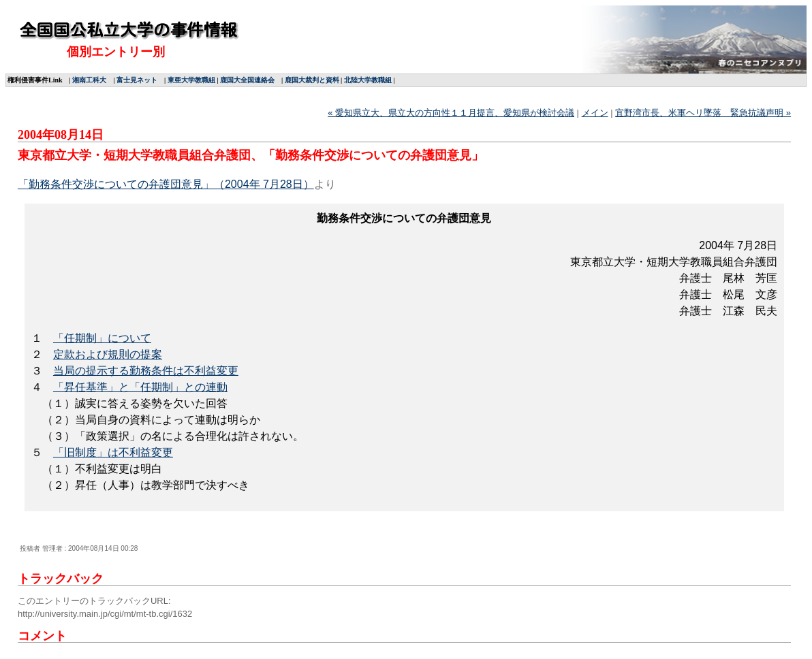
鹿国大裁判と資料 (312, 80)
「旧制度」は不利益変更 (113, 452)
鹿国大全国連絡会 (247, 80)
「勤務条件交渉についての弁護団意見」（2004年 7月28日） (166, 184)
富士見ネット (137, 80)
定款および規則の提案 (108, 354)
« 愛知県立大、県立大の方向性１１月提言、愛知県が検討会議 (451, 113)
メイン (595, 113)
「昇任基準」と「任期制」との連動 (140, 387)
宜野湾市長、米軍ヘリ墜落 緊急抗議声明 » (703, 113)
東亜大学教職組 (191, 80)
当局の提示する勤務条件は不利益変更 (146, 371)
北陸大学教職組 (368, 80)
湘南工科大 (89, 80)
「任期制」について (102, 338)
